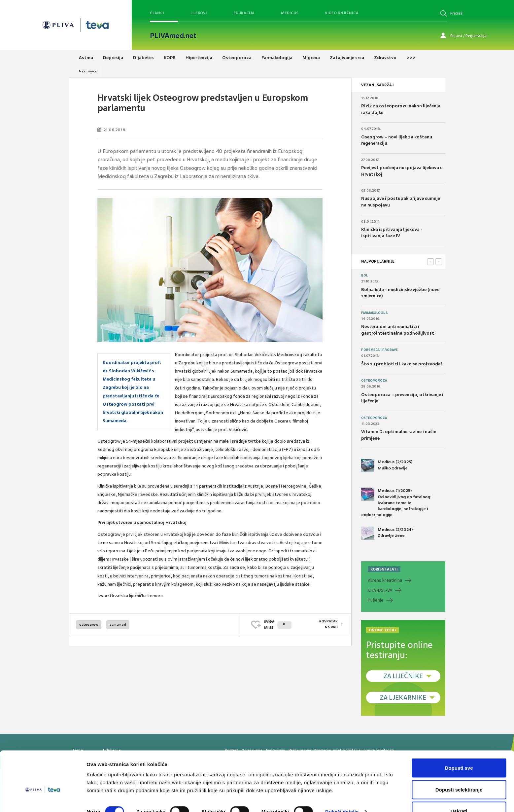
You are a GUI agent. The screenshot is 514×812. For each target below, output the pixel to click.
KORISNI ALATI (384, 569)
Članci (157, 13)
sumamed (118, 625)
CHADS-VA (380, 590)
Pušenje (376, 600)
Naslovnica (88, 71)
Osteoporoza (374, 381)
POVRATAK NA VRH (328, 625)
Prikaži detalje (342, 795)
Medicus (290, 13)
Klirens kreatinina (385, 580)
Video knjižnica (342, 13)
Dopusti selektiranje (459, 773)
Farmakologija (374, 313)
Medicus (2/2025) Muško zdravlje (387, 465)
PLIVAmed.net (173, 36)
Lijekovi (199, 13)
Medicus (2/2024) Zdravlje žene (387, 533)
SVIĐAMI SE (278, 625)
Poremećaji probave (379, 350)
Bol (364, 276)
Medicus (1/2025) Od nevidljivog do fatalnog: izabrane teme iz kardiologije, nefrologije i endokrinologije (396, 502)
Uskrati (459, 794)
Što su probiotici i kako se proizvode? (402, 364)
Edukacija (244, 13)
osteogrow (89, 625)
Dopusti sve (459, 751)
